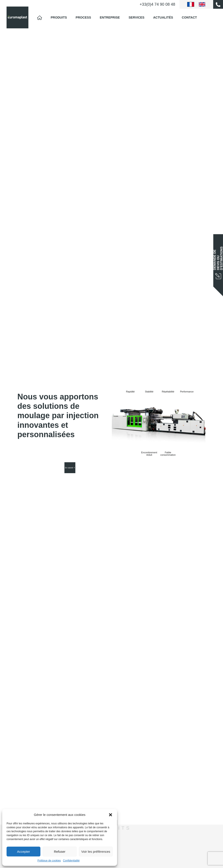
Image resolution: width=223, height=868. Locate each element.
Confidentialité (71, 861)
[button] (111, 815)
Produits (59, 17)
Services (137, 17)
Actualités (163, 17)
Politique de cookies (49, 861)
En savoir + (70, 468)
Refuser (60, 852)
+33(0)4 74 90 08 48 (157, 4)
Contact (189, 17)
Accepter (23, 852)
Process (83, 17)
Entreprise (110, 17)
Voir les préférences (96, 852)
